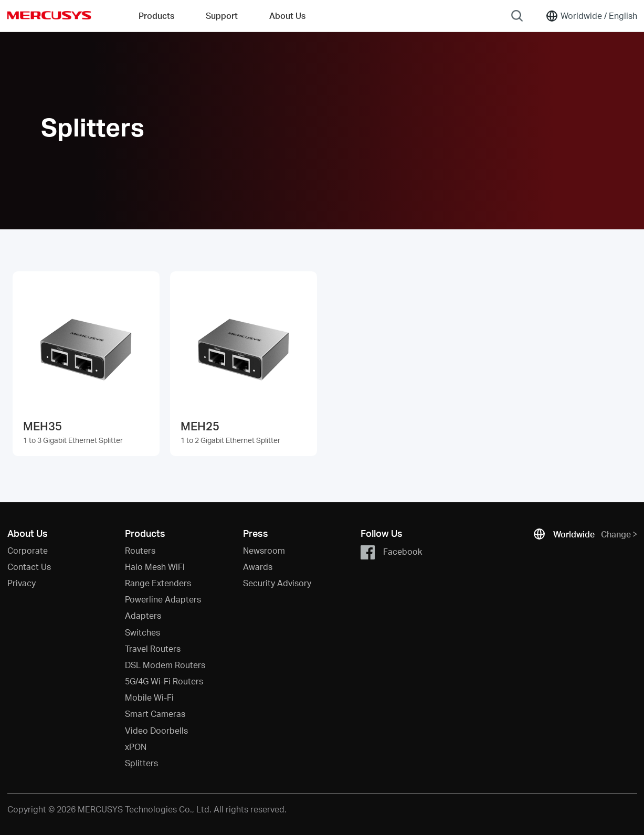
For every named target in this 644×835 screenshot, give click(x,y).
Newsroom (264, 550)
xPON (136, 747)
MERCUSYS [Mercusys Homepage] (49, 15)
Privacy (22, 583)
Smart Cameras (155, 714)
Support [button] (222, 15)
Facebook (391, 552)
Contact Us (29, 567)
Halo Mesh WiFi (155, 567)
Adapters (143, 615)
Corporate (28, 550)
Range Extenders (158, 583)
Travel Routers (153, 648)
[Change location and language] (591, 16)
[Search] (517, 16)
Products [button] (156, 15)
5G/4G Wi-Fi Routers (164, 681)
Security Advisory (277, 583)
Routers (140, 550)
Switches (142, 632)
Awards (258, 567)
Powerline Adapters (163, 599)
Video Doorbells (156, 730)
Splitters (141, 763)
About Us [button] (287, 15)
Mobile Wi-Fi (149, 697)
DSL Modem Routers (165, 665)
